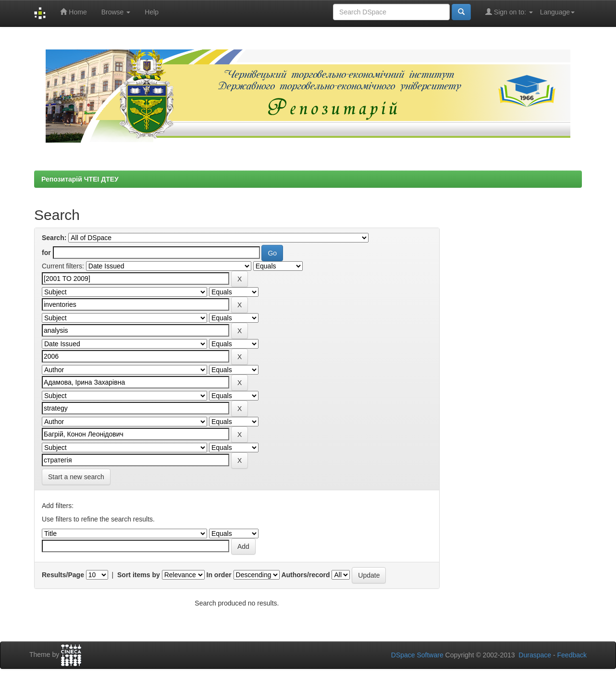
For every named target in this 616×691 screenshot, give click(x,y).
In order (219, 575)
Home (73, 12)
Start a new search (76, 477)
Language (557, 12)
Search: (54, 238)
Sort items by (139, 575)
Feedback (572, 655)
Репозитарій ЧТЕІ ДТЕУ (80, 179)
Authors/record (305, 575)
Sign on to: (509, 12)
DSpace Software (417, 655)
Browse (116, 12)
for (46, 253)
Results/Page (63, 575)
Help (152, 12)
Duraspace (535, 655)
